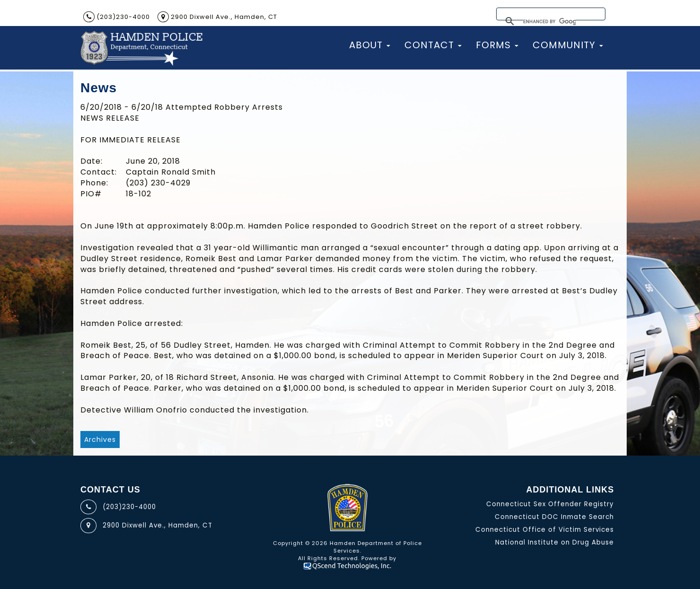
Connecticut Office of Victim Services (545, 530)
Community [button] (568, 45)
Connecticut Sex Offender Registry (550, 504)
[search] (549, 22)
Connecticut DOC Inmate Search (554, 517)
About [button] (370, 45)
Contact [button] (433, 45)
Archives (100, 440)
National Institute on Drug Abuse (555, 542)
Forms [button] (497, 45)
